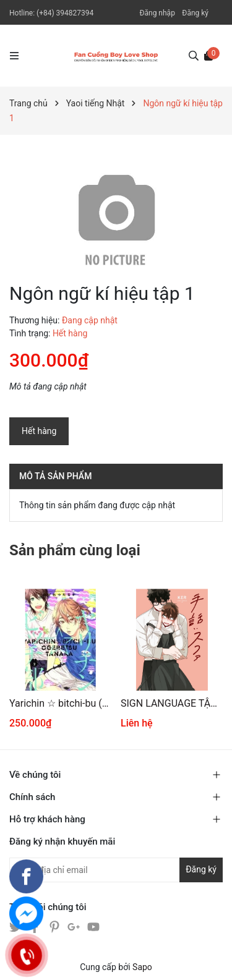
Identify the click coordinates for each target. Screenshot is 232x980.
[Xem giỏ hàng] (208, 55)
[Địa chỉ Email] (116, 870)
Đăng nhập (157, 13)
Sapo (142, 967)
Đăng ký (195, 13)
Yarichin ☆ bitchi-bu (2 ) (60, 703)
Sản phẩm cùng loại (75, 550)
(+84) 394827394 (65, 13)
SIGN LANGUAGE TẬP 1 (172, 703)
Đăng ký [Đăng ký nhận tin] (201, 869)
